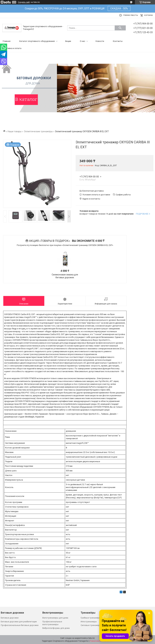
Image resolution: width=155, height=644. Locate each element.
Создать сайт (24, 2)
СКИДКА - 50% (119, 8)
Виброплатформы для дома (56, 628)
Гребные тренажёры (91, 618)
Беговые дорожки (10, 618)
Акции (68, 41)
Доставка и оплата (12, 48)
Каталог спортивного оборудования (37, 41)
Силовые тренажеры (91, 625)
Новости (100, 41)
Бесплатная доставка (93, 191)
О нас (82, 41)
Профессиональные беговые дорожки (20, 625)
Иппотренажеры (89, 622)
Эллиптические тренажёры (38, 131)
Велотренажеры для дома (55, 618)
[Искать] (120, 28)
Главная (7, 41)
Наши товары (15, 131)
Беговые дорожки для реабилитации (19, 622)
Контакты (118, 41)
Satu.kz (91, 638)
